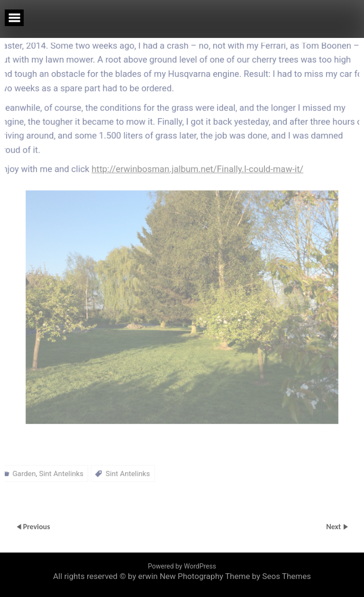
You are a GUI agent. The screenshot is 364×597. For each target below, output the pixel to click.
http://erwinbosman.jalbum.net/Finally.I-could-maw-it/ (198, 150)
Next (334, 526)
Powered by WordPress (182, 566)
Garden (15, 472)
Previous (36, 526)
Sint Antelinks (54, 472)
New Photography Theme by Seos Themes (235, 576)
